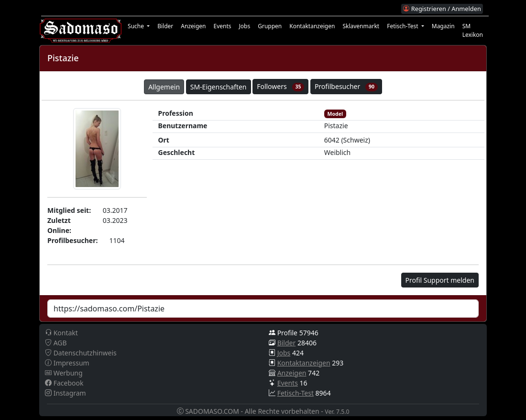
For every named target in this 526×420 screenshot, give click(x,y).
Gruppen (270, 26)
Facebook (64, 383)
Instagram (66, 393)
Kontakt (61, 333)
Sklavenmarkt (361, 26)
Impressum (67, 363)
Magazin (443, 26)
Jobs (245, 26)
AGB (56, 343)
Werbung (64, 373)
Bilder (165, 26)
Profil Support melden (440, 280)
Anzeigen (193, 26)
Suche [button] (137, 26)
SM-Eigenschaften (219, 87)
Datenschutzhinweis (81, 353)
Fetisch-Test (296, 393)
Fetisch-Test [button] (403, 26)
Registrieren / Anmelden (442, 9)
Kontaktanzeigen (312, 26)
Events (222, 26)
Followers (280, 86)
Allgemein (164, 87)
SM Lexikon (473, 30)
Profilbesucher (346, 86)
